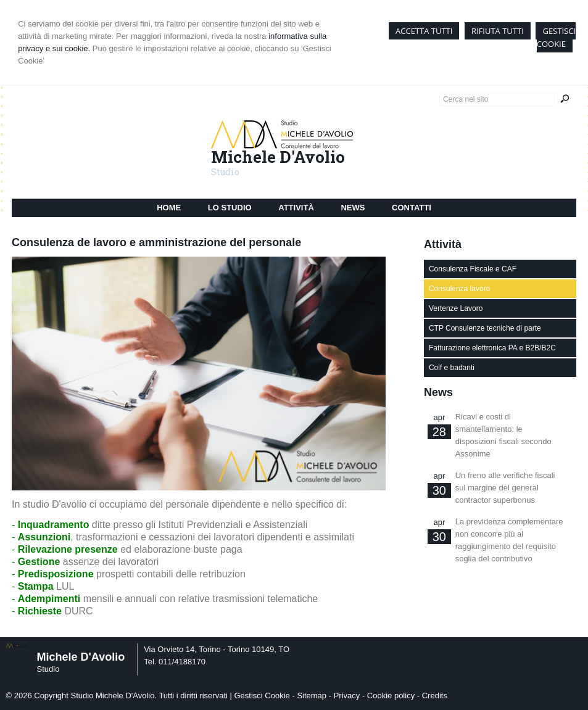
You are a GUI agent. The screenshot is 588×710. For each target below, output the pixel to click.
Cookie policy (391, 696)
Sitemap (312, 696)
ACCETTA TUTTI (424, 31)
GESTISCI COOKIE (556, 37)
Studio (225, 172)
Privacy (347, 696)
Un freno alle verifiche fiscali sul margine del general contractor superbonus (505, 488)
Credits (435, 696)
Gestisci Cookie (262, 696)
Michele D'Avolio (278, 157)
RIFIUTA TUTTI (498, 31)
